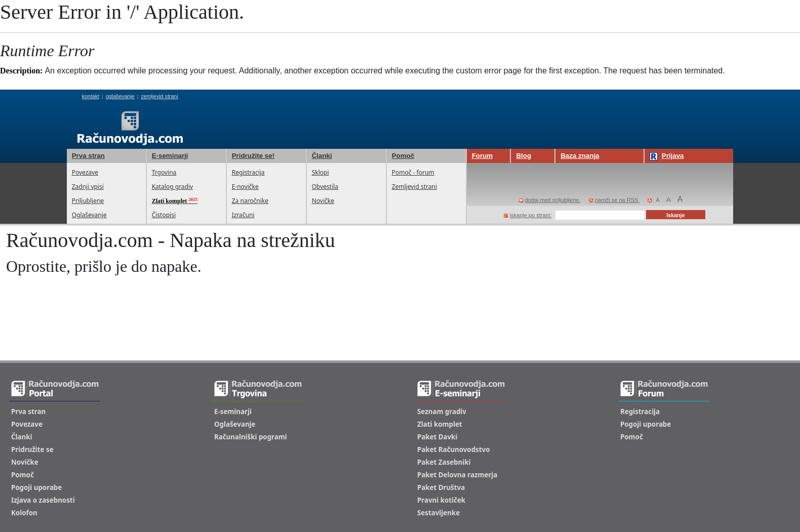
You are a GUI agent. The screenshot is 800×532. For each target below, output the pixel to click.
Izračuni (243, 215)
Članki (322, 156)
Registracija (248, 172)
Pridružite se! (253, 156)
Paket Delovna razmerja (457, 475)
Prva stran (88, 156)
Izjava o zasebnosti (43, 500)
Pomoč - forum (413, 172)
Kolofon (24, 513)
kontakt (91, 96)
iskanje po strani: (528, 215)
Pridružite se (32, 449)
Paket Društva (441, 487)
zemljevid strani (159, 96)
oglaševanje (120, 96)
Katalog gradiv (172, 187)
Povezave (85, 172)
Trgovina (164, 172)
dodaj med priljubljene (550, 200)
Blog (524, 156)
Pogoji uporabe (36, 487)
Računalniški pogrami (251, 437)
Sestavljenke (438, 513)
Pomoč (403, 156)
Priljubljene (88, 201)
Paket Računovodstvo (454, 449)
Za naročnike (250, 201)
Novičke (323, 201)
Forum (482, 156)
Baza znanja (580, 156)
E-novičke (245, 187)
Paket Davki (437, 437)
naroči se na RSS (614, 200)
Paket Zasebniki (444, 462)
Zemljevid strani (414, 187)
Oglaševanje (89, 215)
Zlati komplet (440, 424)
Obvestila (325, 187)
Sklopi (321, 172)
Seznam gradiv (442, 412)
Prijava (667, 156)
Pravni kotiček (441, 500)
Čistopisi (164, 215)
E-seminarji (170, 156)
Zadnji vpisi (88, 187)
